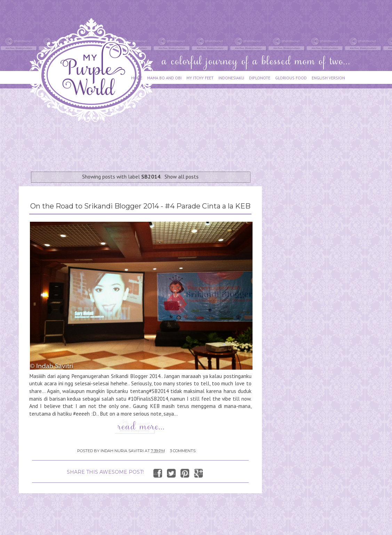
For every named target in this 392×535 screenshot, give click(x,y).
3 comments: (183, 451)
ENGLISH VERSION (328, 78)
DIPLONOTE (260, 78)
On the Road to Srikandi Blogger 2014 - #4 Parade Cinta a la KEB (140, 206)
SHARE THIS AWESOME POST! (105, 472)
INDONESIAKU (231, 78)
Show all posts (182, 176)
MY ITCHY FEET (200, 78)
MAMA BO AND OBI (164, 78)
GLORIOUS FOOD (291, 78)
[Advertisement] (145, 143)
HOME (137, 78)
